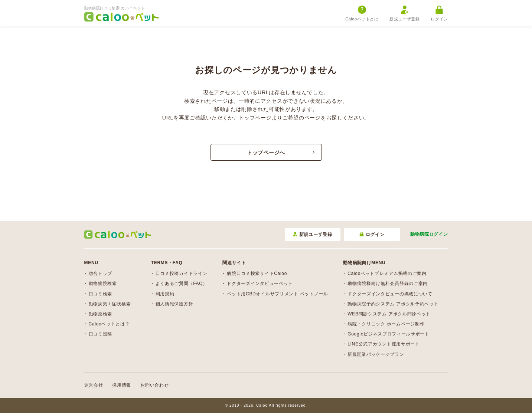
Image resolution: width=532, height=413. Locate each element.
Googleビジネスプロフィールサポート (389, 334)
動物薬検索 (101, 314)
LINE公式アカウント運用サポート (384, 344)
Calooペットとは (362, 13)
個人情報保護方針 (174, 304)
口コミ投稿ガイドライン (182, 273)
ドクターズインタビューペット (260, 283)
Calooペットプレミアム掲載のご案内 (387, 273)
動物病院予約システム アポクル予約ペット (393, 304)
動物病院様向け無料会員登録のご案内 (388, 283)
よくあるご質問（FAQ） (182, 283)
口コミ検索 (101, 294)
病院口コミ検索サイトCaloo (257, 273)
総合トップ (101, 273)
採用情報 (122, 385)
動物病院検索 (103, 283)
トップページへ (266, 153)
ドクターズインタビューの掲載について (390, 294)
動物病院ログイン (429, 234)
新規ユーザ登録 (404, 13)
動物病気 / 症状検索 (110, 304)
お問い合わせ (154, 385)
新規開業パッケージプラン (376, 354)
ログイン (439, 13)
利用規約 (165, 294)
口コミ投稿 (101, 334)
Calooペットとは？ (109, 324)
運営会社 (94, 385)
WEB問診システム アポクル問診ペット (389, 314)
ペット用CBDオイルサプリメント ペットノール (278, 294)
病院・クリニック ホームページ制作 (386, 324)
